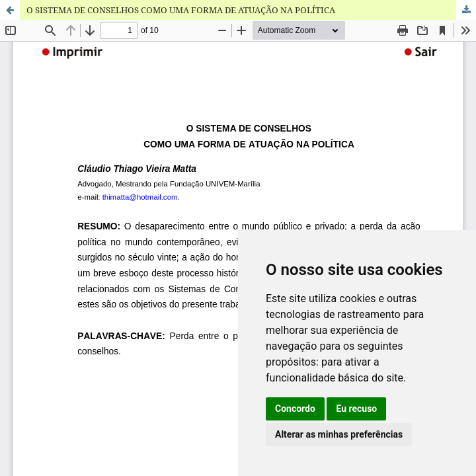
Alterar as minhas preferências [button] (339, 434)
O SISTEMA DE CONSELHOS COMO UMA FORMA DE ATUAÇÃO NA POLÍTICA (181, 10)
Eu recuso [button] (356, 409)
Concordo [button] (295, 409)
